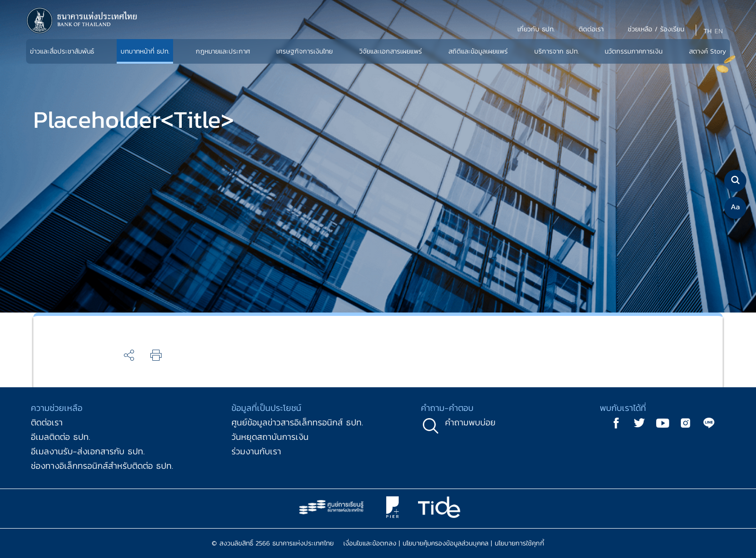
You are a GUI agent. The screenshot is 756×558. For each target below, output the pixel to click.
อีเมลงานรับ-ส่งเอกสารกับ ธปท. (88, 451)
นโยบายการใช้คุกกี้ (520, 543)
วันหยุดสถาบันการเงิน (270, 437)
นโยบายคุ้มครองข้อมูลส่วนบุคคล (445, 543)
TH (708, 31)
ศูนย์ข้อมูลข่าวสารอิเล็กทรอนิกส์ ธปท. (297, 422)
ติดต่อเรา (47, 422)
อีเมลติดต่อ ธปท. (61, 437)
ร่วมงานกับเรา (256, 451)
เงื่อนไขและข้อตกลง (370, 543)
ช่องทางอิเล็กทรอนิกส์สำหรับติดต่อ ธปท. (102, 466)
